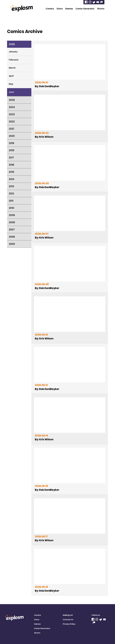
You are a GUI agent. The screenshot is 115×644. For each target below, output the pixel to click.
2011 (11, 201)
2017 (11, 158)
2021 (11, 129)
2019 (11, 143)
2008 (12, 222)
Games (69, 9)
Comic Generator (85, 9)
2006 (12, 237)
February (14, 60)
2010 (11, 208)
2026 (12, 44)
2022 (12, 122)
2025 (12, 100)
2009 (12, 215)
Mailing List (68, 615)
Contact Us (68, 620)
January (13, 52)
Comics (50, 9)
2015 (11, 172)
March (12, 68)
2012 (11, 194)
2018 (11, 150)
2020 (12, 136)
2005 (12, 244)
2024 (12, 107)
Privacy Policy (69, 624)
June (11, 92)
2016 (11, 165)
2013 (11, 186)
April (11, 76)
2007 (12, 230)
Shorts (101, 9)
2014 (12, 179)
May (11, 84)
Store (60, 9)
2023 (12, 114)
